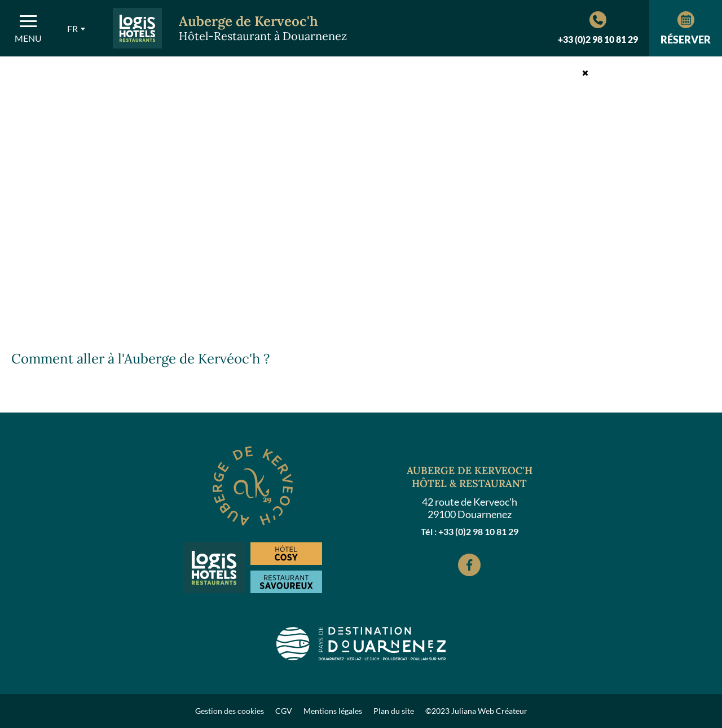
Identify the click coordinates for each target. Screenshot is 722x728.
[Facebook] (469, 565)
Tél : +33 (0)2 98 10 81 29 (470, 531)
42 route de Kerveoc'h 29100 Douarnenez (470, 508)
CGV (284, 711)
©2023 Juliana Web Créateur (476, 711)
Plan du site (394, 711)
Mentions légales (333, 711)
